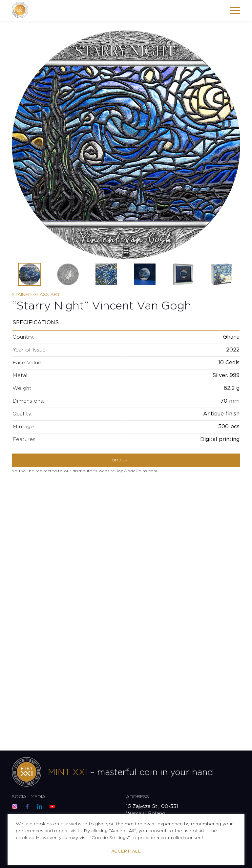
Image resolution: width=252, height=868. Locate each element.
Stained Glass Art (36, 295)
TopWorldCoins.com (137, 471)
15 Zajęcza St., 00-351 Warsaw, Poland (152, 810)
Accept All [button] (126, 851)
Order (119, 460)
